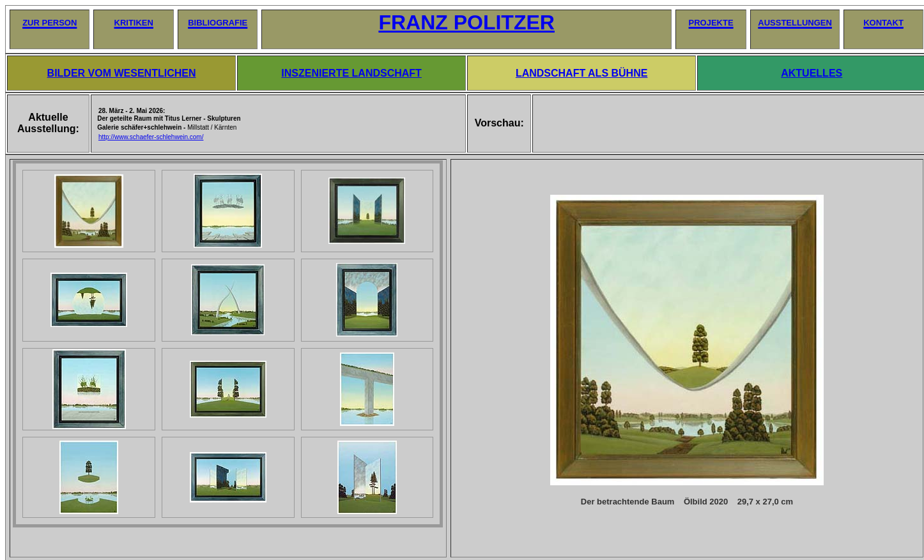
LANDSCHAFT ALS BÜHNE (582, 73)
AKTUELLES (812, 73)
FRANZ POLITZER (466, 22)
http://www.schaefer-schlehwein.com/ (151, 137)
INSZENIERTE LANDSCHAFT (351, 73)
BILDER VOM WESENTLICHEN (122, 73)
